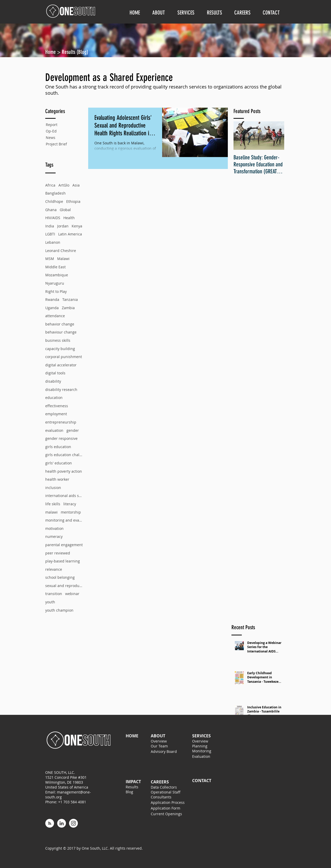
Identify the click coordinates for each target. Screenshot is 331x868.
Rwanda (52, 299)
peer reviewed (58, 553)
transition (54, 594)
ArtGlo (64, 185)
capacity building (60, 349)
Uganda (52, 308)
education (54, 398)
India (50, 226)
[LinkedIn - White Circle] (62, 823)
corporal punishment (64, 357)
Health (69, 218)
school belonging (60, 577)
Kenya (77, 226)
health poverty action (64, 471)
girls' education (59, 463)
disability (53, 381)
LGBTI (50, 234)
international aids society (64, 496)
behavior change (60, 324)
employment (56, 414)
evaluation (54, 430)
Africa (50, 185)
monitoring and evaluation (64, 520)
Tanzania (70, 299)
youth (50, 602)
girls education (58, 447)
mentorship (71, 512)
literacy (70, 504)
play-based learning (63, 561)
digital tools (55, 373)
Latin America (70, 234)
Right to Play (56, 291)
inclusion (53, 488)
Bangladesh (55, 193)
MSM (50, 259)
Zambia (68, 308)
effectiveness (57, 406)
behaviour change (61, 332)
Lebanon (53, 242)
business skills (58, 340)
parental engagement (64, 545)
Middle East (55, 267)
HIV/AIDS (53, 218)
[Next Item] (276, 136)
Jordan (63, 226)
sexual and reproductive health (64, 586)
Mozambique (57, 275)
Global (65, 210)
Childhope (54, 201)
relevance (54, 569)
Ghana (51, 210)
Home (51, 52)
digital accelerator (61, 365)
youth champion (59, 610)
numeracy (54, 536)
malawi (51, 512)
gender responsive (61, 438)
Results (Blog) (75, 52)
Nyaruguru (55, 283)
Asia (76, 185)
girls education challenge (64, 455)
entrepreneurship (61, 422)
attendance (55, 316)
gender (73, 430)
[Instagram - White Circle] (73, 823)
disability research (61, 390)
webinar (72, 594)
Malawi (63, 259)
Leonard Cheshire (61, 251)
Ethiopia (73, 201)
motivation (54, 528)
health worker (57, 479)
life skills (53, 504)
